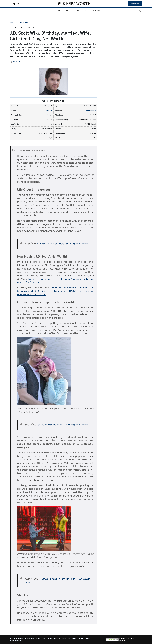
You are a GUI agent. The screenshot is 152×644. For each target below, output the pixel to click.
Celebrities (58, 11)
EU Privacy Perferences (85, 638)
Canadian (48, 110)
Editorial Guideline (53, 638)
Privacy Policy (30, 638)
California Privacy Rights (68, 638)
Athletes (70, 11)
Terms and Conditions (16, 638)
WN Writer (17, 61)
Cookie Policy (40, 638)
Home (12, 23)
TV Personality (90, 110)
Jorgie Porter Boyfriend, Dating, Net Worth (62, 425)
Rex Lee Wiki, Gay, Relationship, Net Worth (63, 244)
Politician (97, 11)
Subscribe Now (135, 4)
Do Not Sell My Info (16, 641)
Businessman (83, 11)
